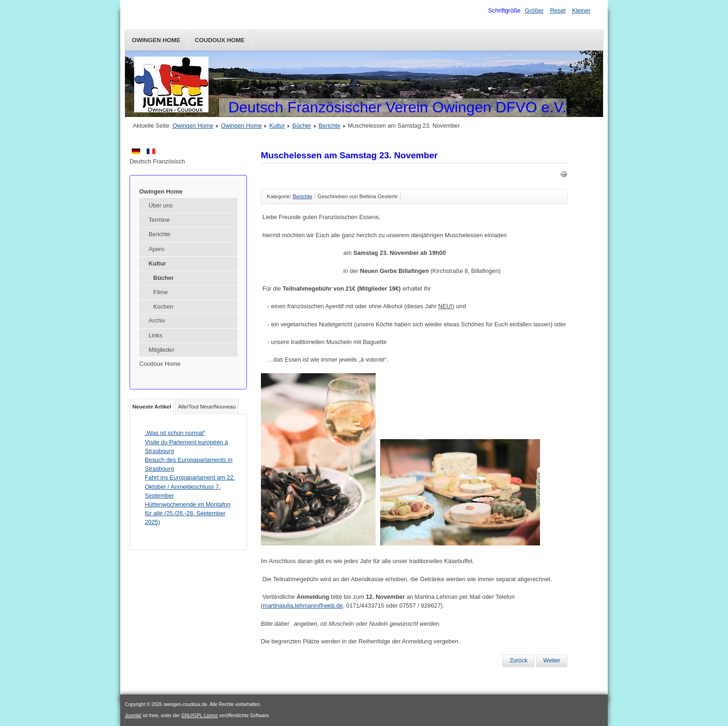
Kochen (163, 307)
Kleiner (581, 10)
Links (156, 335)
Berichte (329, 126)
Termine (159, 220)
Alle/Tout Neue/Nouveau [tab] (207, 407)
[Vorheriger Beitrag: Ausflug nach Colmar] (518, 661)
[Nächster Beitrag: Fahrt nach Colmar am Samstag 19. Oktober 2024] (552, 661)
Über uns (161, 205)
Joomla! (133, 716)
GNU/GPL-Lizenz (199, 716)
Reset (558, 10)
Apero (156, 249)
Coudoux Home (220, 40)
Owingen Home (156, 40)
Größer (534, 10)
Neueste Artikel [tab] (152, 407)
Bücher (302, 126)
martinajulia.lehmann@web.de (303, 606)
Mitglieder (161, 350)
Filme (160, 292)
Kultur (277, 126)
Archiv (157, 321)
